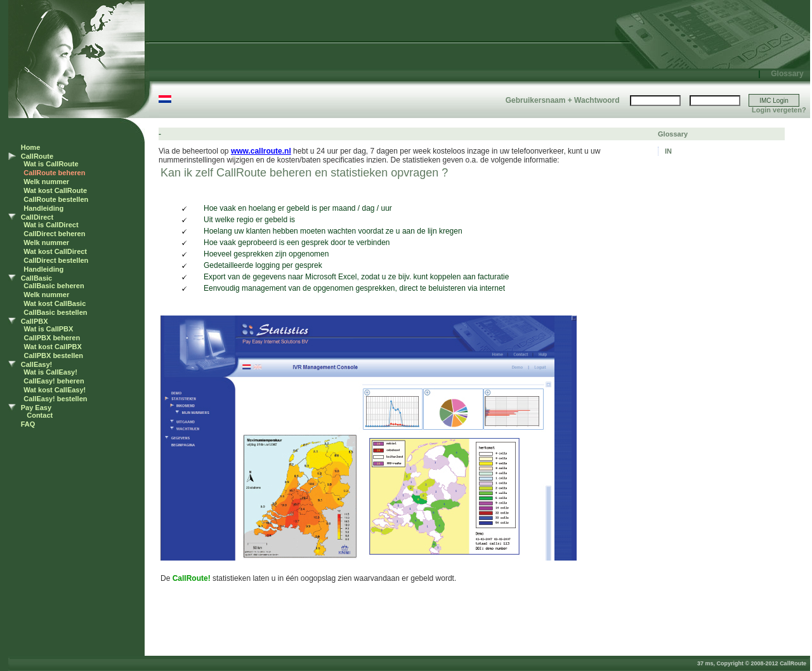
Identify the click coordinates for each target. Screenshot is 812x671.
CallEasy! (37, 364)
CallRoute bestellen (56, 199)
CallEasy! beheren (54, 381)
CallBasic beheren (54, 286)
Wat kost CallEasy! (55, 390)
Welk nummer (46, 182)
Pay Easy (36, 408)
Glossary (787, 74)
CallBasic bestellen (55, 312)
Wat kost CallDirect (55, 251)
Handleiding (43, 208)
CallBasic (37, 278)
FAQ (28, 424)
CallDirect (37, 217)
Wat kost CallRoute (55, 190)
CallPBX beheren (52, 338)
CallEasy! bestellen (55, 399)
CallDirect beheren (54, 234)
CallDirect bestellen (56, 260)
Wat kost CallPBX (53, 347)
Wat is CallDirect (51, 225)
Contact (40, 415)
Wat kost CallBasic (55, 303)
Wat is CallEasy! (50, 372)
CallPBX (35, 321)
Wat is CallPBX (49, 329)
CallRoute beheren (54, 173)
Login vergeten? (779, 110)
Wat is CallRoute (51, 164)
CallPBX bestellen (54, 355)
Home (31, 147)
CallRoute (37, 156)
